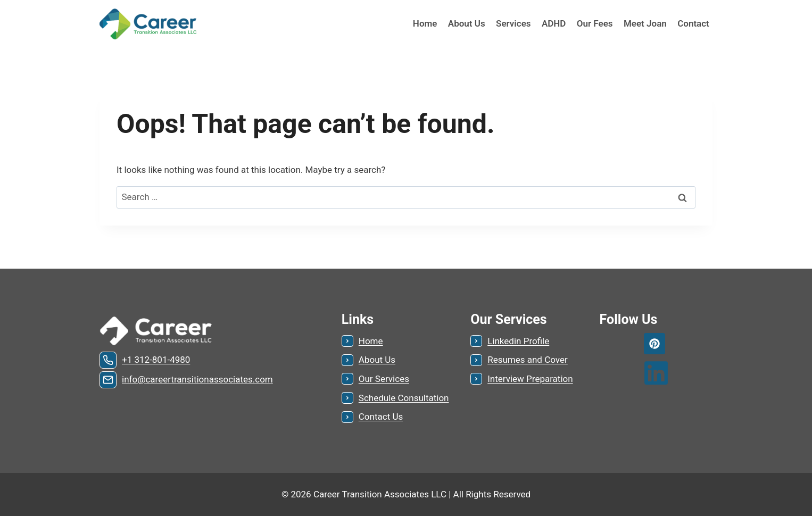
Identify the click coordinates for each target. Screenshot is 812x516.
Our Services (384, 379)
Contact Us (381, 417)
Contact (693, 23)
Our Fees (595, 23)
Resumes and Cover (528, 360)
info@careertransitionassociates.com (197, 379)
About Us (467, 23)
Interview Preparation (530, 379)
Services (513, 23)
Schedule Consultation (404, 398)
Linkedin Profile (518, 341)
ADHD (554, 23)
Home (425, 23)
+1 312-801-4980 (156, 360)
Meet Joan (645, 23)
